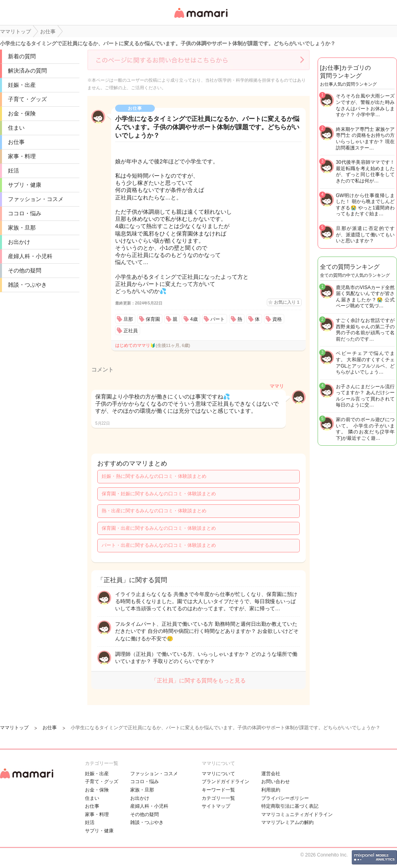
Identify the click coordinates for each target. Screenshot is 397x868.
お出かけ (19, 242)
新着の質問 (22, 56)
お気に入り (287, 302)
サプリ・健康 (25, 185)
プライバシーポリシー (285, 798)
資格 (277, 319)
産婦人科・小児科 (30, 256)
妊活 (13, 171)
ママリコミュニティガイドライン (297, 814)
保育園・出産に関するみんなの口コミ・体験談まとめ (159, 528)
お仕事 (16, 142)
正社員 (131, 331)
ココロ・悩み (25, 213)
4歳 (194, 319)
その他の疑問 (25, 270)
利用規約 (271, 790)
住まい (16, 128)
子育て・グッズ (27, 99)
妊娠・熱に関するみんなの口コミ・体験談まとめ (154, 476)
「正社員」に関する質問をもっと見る (198, 680)
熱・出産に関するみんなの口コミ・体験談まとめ (154, 511)
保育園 (153, 319)
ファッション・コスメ (36, 199)
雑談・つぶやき (27, 285)
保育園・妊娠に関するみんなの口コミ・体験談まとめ (159, 494)
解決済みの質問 (27, 71)
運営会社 (271, 774)
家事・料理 (22, 156)
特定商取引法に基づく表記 (290, 806)
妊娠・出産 (22, 85)
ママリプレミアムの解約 (287, 822)
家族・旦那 (22, 228)
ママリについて (218, 774)
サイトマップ (216, 806)
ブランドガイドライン (225, 782)
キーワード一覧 (218, 790)
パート (218, 319)
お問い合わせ (276, 782)
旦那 (128, 319)
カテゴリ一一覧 (218, 798)
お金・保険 (22, 113)
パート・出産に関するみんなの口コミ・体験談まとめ (159, 545)
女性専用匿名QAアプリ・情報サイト (200, 18)
